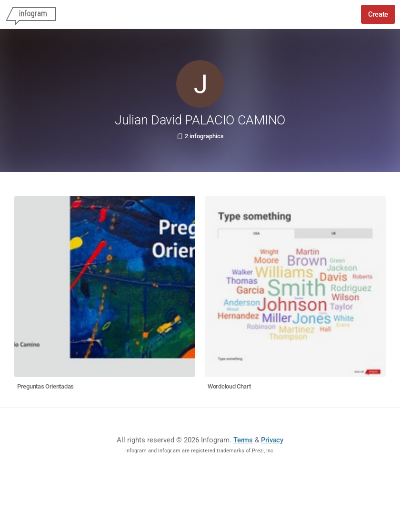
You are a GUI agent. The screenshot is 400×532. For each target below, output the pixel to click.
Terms (243, 440)
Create (378, 14)
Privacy (272, 440)
